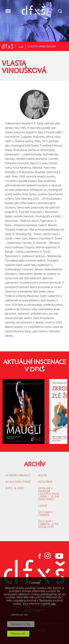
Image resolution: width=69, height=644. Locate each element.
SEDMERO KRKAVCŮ (18, 475)
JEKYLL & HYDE (15, 488)
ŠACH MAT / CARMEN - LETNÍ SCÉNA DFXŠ (48, 524)
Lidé (21, 46)
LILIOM (43, 506)
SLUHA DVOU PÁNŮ (18, 482)
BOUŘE (43, 475)
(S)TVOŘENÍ (45, 482)
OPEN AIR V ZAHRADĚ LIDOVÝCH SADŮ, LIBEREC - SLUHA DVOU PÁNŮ (49, 494)
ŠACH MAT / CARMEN (46, 513)
